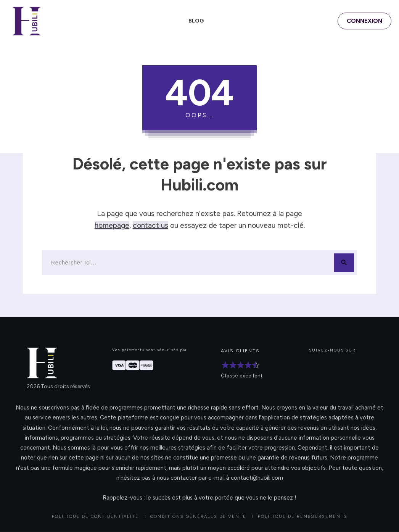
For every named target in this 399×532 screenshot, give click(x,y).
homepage (112, 225)
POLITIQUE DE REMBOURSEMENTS (303, 517)
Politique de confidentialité (95, 517)
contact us (150, 225)
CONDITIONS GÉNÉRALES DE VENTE (198, 517)
